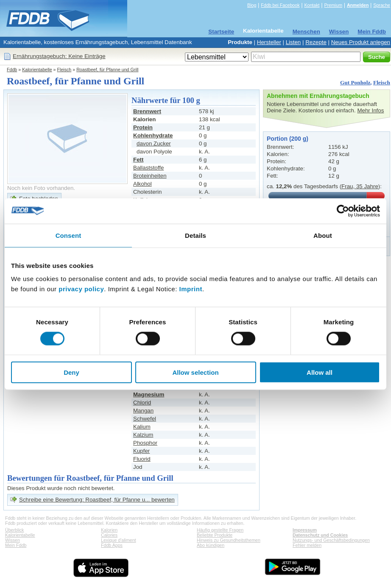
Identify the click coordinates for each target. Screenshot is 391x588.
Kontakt (312, 5)
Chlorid (142, 403)
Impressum (305, 530)
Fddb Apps (112, 545)
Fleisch (64, 70)
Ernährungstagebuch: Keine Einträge (59, 56)
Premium (333, 5)
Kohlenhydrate (153, 135)
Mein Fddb (372, 32)
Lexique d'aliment (119, 540)
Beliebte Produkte (215, 535)
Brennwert (147, 111)
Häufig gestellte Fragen (220, 530)
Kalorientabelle (263, 31)
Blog (252, 5)
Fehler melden (307, 545)
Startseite (221, 32)
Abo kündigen (211, 545)
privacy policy (81, 289)
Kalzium (143, 435)
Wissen (339, 32)
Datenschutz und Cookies (320, 535)
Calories (109, 535)
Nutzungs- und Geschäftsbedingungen (331, 540)
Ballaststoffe (148, 168)
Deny (71, 372)
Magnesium (149, 394)
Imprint (191, 289)
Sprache (382, 5)
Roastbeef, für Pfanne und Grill (107, 70)
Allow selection (195, 372)
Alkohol (142, 184)
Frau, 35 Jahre (360, 186)
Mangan (143, 411)
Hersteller (269, 42)
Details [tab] (195, 235)
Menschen (306, 32)
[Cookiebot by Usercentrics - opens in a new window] (343, 211)
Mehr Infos (370, 110)
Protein (143, 127)
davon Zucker (154, 144)
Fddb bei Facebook (280, 5)
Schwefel (145, 419)
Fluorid (142, 459)
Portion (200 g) (288, 139)
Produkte (240, 42)
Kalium (142, 427)
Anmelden (358, 5)
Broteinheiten (150, 176)
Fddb (12, 70)
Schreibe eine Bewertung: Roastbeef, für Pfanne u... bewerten (97, 500)
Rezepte (316, 42)
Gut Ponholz (355, 82)
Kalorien (109, 530)
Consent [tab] (68, 235)
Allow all (320, 372)
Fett (138, 160)
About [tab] (323, 235)
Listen (293, 42)
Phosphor (145, 443)
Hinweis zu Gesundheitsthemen (229, 540)
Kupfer (141, 451)
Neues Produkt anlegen (361, 42)
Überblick (14, 530)
